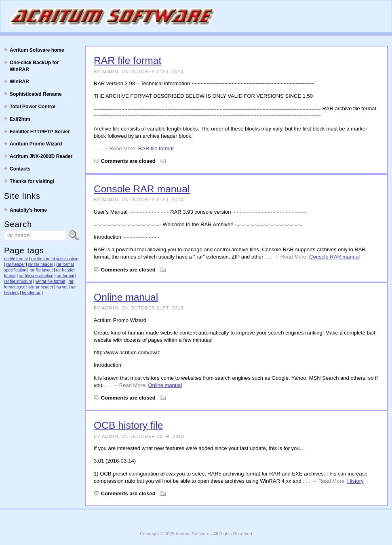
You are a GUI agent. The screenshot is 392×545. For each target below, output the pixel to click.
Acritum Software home (37, 50)
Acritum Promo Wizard (36, 144)
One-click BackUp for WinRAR (34, 66)
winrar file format (51, 281)
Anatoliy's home (28, 210)
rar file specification (36, 276)
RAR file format (128, 60)
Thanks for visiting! (32, 181)
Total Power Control (33, 107)
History (355, 481)
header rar (31, 293)
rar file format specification (55, 259)
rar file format (16, 259)
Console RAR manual (142, 189)
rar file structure (18, 281)
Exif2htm (20, 119)
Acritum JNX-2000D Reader (41, 156)
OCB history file (129, 425)
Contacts (20, 169)
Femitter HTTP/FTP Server (40, 132)
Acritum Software (192, 534)
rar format (65, 276)
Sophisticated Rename (36, 94)
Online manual (126, 297)
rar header (15, 264)
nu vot (62, 287)
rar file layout (41, 270)
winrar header (41, 287)
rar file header (41, 264)
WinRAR (19, 82)
